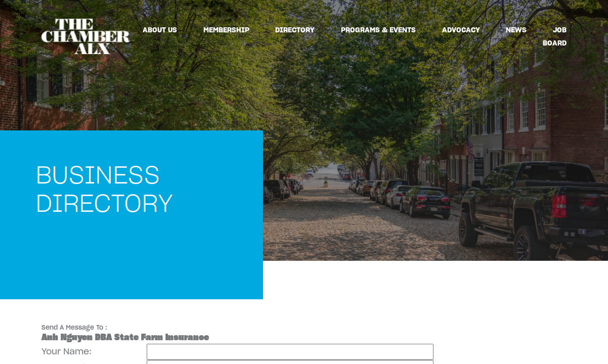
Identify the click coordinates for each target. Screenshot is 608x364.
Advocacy (461, 30)
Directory (295, 30)
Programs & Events (378, 30)
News (516, 30)
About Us (160, 30)
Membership (226, 30)
